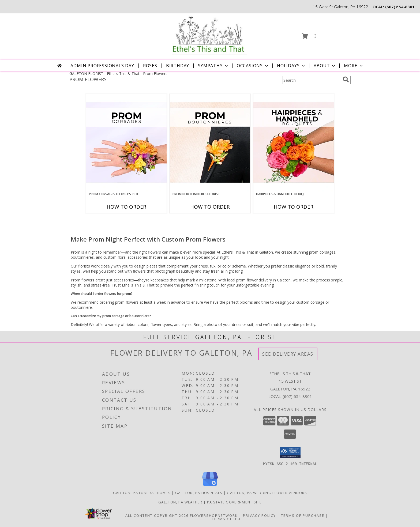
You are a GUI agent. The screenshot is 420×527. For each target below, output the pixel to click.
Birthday (178, 66)
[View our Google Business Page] (210, 486)
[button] (309, 36)
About (325, 66)
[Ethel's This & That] (210, 34)
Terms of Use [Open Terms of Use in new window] (227, 519)
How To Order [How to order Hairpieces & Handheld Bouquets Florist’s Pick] (294, 207)
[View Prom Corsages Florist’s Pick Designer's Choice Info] (126, 143)
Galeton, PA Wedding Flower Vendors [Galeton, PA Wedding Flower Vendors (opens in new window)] (267, 492)
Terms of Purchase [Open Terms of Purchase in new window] (303, 515)
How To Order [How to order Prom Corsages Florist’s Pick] (126, 207)
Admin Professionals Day (102, 66)
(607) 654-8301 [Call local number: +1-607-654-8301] (400, 7)
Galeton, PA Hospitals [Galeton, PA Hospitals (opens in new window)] (199, 492)
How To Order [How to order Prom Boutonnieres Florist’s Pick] (210, 207)
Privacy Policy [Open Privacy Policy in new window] (259, 515)
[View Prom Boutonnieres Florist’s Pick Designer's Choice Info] (210, 143)
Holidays (291, 66)
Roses (150, 66)
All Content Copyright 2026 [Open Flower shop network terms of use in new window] (157, 515)
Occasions (253, 66)
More (354, 66)
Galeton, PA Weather (180, 502)
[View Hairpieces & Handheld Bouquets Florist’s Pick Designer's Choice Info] (294, 143)
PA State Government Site (234, 502)
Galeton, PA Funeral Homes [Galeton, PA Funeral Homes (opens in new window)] (142, 492)
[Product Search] (312, 80)
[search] (346, 80)
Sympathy (213, 66)
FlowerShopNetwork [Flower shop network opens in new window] (214, 515)
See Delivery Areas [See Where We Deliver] (288, 354)
